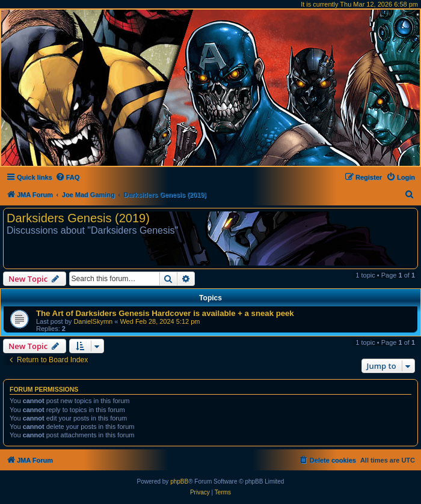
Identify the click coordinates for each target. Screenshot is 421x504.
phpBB (179, 481)
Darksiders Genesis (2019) (78, 218)
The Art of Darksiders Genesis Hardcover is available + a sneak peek (165, 313)
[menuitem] (68, 177)
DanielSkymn (93, 321)
